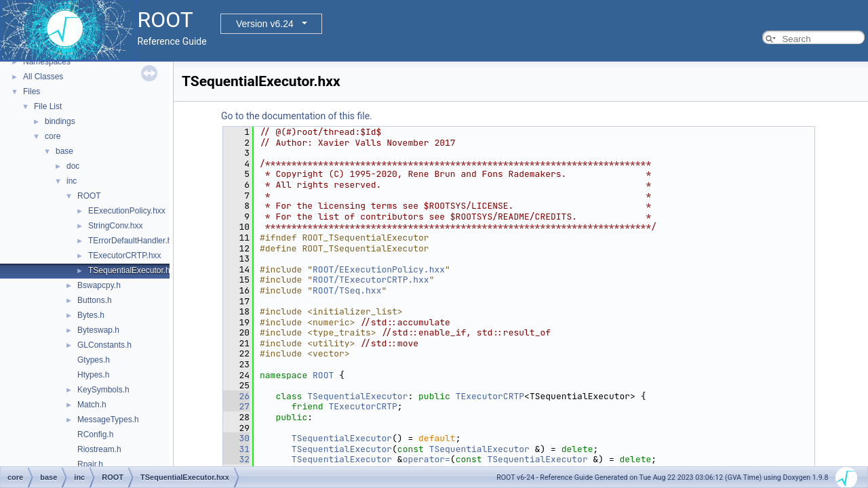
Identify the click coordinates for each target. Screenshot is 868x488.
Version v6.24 (265, 24)
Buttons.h (95, 300)
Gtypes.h (94, 360)
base (64, 151)
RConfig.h (95, 434)
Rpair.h (90, 464)
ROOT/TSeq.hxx (347, 290)
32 (236, 459)
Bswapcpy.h (99, 285)
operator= (427, 459)
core (53, 136)
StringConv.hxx (115, 226)
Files (32, 91)
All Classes (43, 77)
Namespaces (47, 62)
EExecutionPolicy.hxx (127, 211)
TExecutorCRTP (490, 396)
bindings (60, 121)
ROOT (89, 196)
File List (48, 106)
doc (73, 166)
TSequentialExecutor (357, 396)
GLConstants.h (104, 345)
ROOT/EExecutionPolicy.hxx (379, 269)
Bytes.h (91, 315)
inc (72, 181)
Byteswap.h (98, 330)
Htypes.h (93, 375)
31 (236, 449)
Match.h (92, 405)
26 (236, 396)
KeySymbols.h (103, 390)
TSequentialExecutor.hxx (133, 270)
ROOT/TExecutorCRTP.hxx (371, 280)
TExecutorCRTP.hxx (125, 256)
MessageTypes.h (108, 420)
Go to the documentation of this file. (297, 116)
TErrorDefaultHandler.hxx (134, 241)
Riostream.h (99, 449)
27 (236, 406)
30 (236, 438)
